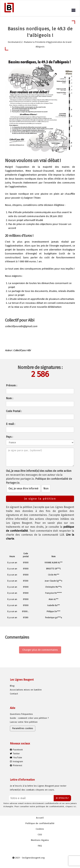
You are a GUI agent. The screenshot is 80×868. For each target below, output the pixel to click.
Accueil (40, 818)
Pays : (9, 437)
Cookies (40, 829)
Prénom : (12, 385)
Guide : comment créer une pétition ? (29, 718)
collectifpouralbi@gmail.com (21, 326)
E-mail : (11, 424)
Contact (14, 694)
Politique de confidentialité (40, 823)
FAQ (40, 846)
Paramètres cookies (23, 728)
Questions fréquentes (21, 714)
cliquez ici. (71, 807)
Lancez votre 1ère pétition (24, 722)
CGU (40, 835)
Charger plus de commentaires (40, 650)
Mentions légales (40, 840)
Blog (12, 686)
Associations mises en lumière (26, 690)
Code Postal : (14, 411)
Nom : (10, 398)
